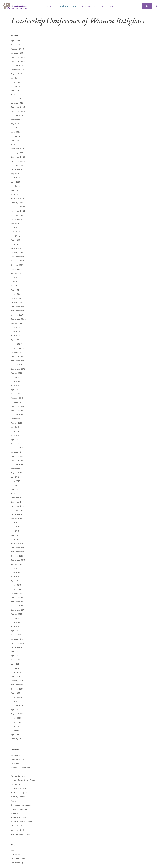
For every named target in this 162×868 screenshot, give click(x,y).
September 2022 (18, 219)
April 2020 (16, 340)
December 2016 (18, 502)
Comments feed (18, 858)
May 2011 (15, 668)
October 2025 (17, 66)
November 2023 (18, 161)
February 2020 (17, 348)
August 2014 (17, 614)
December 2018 (18, 406)
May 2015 (15, 577)
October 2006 (17, 706)
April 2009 (16, 693)
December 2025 (18, 57)
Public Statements (19, 818)
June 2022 (16, 232)
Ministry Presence (19, 797)
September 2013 (18, 647)
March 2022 (16, 244)
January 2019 (17, 402)
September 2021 (18, 269)
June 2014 (16, 622)
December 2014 (18, 597)
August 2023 (17, 174)
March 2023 (16, 194)
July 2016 (15, 523)
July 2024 (15, 128)
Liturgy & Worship (19, 788)
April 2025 (16, 90)
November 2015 (18, 552)
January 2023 (17, 203)
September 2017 (18, 469)
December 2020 (18, 307)
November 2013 (18, 643)
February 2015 (17, 589)
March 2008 (16, 697)
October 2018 (17, 415)
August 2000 (17, 714)
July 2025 (15, 78)
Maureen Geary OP (19, 793)
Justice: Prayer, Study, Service (24, 780)
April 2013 (15, 652)
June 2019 (15, 381)
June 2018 (15, 431)
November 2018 (18, 410)
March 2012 (16, 660)
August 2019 (16, 373)
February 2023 (17, 199)
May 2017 (15, 485)
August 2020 (17, 323)
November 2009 (18, 685)
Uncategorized (17, 830)
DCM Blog (15, 763)
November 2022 (18, 211)
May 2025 (15, 86)
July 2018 (15, 427)
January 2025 (17, 103)
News (13, 801)
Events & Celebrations (21, 768)
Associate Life (17, 755)
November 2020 (18, 311)
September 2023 (18, 169)
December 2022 (18, 207)
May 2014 (15, 627)
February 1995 (17, 722)
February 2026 (17, 49)
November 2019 (18, 361)
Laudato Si (16, 784)
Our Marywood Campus (21, 805)
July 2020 (15, 327)
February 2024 (17, 149)
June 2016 (15, 527)
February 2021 (17, 298)
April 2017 (15, 489)
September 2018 (18, 419)
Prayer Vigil (16, 813)
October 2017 (17, 464)
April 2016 (15, 535)
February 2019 (17, 398)
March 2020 (16, 344)
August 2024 (17, 124)
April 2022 (16, 240)
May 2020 (15, 336)
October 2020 (17, 315)
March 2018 (16, 444)
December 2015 (18, 548)
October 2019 (17, 365)
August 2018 (16, 423)
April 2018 (15, 440)
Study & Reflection (19, 826)
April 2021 (15, 290)
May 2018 (15, 435)
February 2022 (17, 248)
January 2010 (17, 681)
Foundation (16, 772)
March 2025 (16, 95)
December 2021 (18, 257)
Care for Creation (19, 759)
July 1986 (15, 730)
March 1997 (16, 718)
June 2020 (16, 332)
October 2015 (17, 556)
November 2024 (18, 111)
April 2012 (15, 656)
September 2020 (18, 319)
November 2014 (18, 602)
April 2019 (15, 390)
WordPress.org (17, 863)
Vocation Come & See (20, 834)
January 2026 (17, 53)
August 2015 (16, 564)
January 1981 (17, 739)
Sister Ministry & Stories (21, 822)
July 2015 (15, 568)
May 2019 (15, 386)
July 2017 (15, 477)
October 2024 (17, 115)
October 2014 (17, 606)
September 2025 (18, 70)
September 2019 (18, 369)
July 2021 (15, 277)
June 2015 (15, 573)
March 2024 (16, 144)
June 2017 (15, 481)
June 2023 (16, 182)
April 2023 (16, 190)
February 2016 (17, 543)
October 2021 (17, 265)
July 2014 (15, 618)
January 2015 (17, 593)
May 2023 (15, 186)
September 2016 (18, 514)
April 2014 (15, 631)
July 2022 (15, 228)
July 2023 (15, 178)
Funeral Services (18, 776)
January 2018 (17, 452)
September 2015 (18, 560)
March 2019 (16, 394)
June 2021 (15, 282)
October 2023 (17, 165)
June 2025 (16, 82)
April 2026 (16, 41)
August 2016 (16, 519)
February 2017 (17, 498)
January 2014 (17, 639)
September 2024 (18, 120)
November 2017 (18, 460)
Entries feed (16, 854)
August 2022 (17, 223)
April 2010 (15, 676)
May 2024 (15, 136)
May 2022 (15, 236)
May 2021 (15, 286)
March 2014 (16, 635)
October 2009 (17, 689)
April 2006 (16, 710)
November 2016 (18, 506)
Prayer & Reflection (19, 809)
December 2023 (18, 157)
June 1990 (15, 726)
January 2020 (17, 352)
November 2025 (18, 61)
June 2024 (16, 132)
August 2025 (17, 74)
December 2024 (18, 107)
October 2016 (17, 510)
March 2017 (16, 494)
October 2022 (17, 215)
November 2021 (18, 261)
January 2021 (17, 302)
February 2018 (17, 448)
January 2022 (17, 253)
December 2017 (18, 456)
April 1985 (15, 735)
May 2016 (15, 531)
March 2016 (16, 539)
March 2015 (16, 585)
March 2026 (16, 45)
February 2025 (17, 99)
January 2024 (17, 153)
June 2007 (16, 701)
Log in (14, 850)
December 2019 (18, 356)
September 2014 (18, 610)
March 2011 (16, 672)
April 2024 (16, 140)
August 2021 (16, 273)
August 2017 (16, 473)
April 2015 (15, 581)
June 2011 (15, 664)
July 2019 (15, 377)
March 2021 (16, 294)
